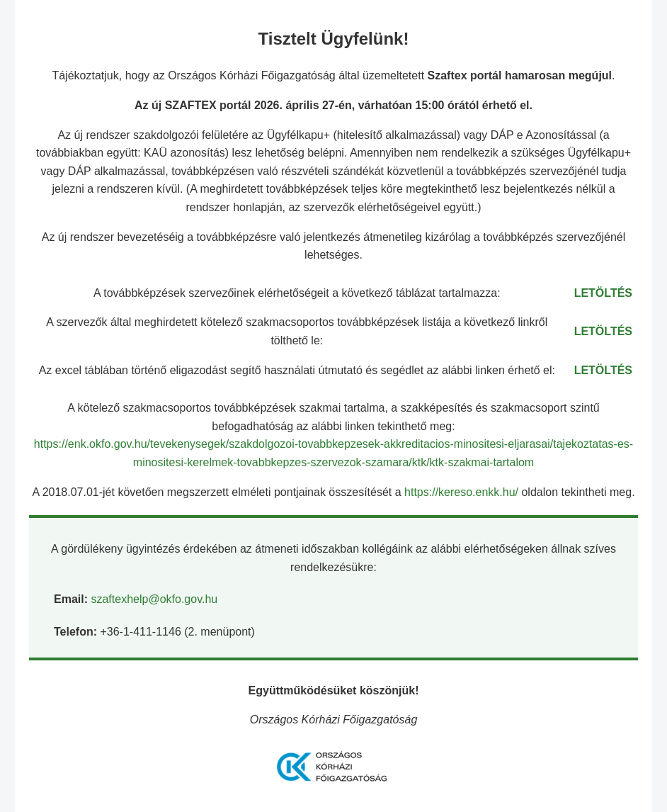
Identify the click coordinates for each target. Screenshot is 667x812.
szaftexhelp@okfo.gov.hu (154, 599)
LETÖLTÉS (603, 293)
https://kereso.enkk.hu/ (463, 492)
